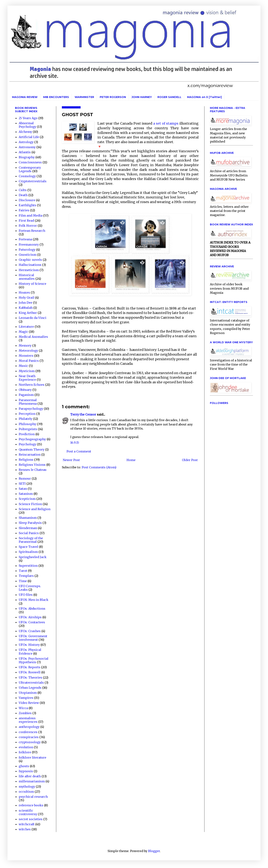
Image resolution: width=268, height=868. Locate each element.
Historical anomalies (27, 277)
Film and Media (31, 215)
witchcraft (27, 824)
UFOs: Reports (30, 667)
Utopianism (28, 693)
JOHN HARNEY (142, 97)
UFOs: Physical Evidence (30, 652)
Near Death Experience (27, 378)
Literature (26, 327)
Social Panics (29, 533)
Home (131, 460)
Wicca (23, 708)
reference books (31, 805)
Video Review (29, 703)
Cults (23, 190)
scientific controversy (28, 812)
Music (23, 366)
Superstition (28, 566)
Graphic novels (30, 260)
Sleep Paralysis (30, 523)
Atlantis (25, 152)
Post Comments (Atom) (99, 467)
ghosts (24, 766)
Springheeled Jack (33, 557)
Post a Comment (79, 451)
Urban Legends (30, 688)
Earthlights (27, 205)
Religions (26, 460)
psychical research (33, 797)
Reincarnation (30, 455)
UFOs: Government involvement (33, 638)
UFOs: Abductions (32, 609)
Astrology (26, 142)
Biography (27, 157)
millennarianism (32, 781)
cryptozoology (30, 742)
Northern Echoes (32, 385)
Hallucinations (30, 265)
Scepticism (27, 499)
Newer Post (71, 460)
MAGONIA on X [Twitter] (204, 97)
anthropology (29, 727)
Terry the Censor (83, 414)
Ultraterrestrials (31, 683)
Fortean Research (32, 231)
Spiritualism (28, 552)
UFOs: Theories (30, 677)
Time (23, 581)
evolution (26, 747)
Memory (25, 345)
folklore (25, 752)
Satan (23, 489)
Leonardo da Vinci (33, 318)
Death (23, 195)
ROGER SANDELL (169, 97)
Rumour (25, 478)
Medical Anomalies (33, 337)
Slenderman (28, 528)
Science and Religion (35, 509)
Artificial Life (29, 137)
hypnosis (26, 771)
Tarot (23, 571)
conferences (28, 732)
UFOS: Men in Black (34, 600)
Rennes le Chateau (33, 470)
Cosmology (27, 176)
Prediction (27, 434)
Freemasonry (29, 244)
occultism (26, 792)
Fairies (24, 210)
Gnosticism (28, 255)
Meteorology (28, 351)
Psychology (27, 444)
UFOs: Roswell (30, 672)
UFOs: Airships (30, 617)
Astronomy (27, 147)
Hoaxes (24, 292)
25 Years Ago (28, 118)
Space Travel (28, 547)
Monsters (26, 356)
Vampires (26, 698)
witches (25, 829)
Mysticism (27, 371)
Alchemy (25, 132)
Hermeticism (29, 270)
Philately (25, 419)
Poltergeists (28, 429)
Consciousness (30, 162)
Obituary (25, 390)
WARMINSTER (84, 97)
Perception (27, 414)
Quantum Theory (32, 449)
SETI (22, 484)
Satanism (26, 494)
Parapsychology (31, 409)
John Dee (25, 303)
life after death (30, 776)
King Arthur (28, 313)
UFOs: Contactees (32, 622)
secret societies (31, 819)
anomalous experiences (28, 720)
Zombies (25, 713)
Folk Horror (28, 226)
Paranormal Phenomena (28, 402)
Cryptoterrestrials (33, 181)
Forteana (25, 239)
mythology (27, 787)
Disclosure (27, 200)
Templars (26, 576)
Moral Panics (29, 361)
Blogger (154, 851)
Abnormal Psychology (27, 125)
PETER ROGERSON (113, 97)
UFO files (26, 595)
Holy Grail (27, 298)
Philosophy (27, 424)
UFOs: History (29, 645)
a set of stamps (166, 123)
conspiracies (29, 737)
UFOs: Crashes (30, 631)
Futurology (27, 250)
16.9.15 (75, 443)
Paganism (26, 395)
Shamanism (28, 518)
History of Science (33, 284)
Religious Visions (32, 465)
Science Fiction (30, 504)
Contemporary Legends (30, 169)
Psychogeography (32, 439)
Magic (23, 332)
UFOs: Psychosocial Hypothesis (34, 660)
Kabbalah (26, 308)
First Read (26, 221)
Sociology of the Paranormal (31, 540)
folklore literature (33, 757)
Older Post (190, 460)
